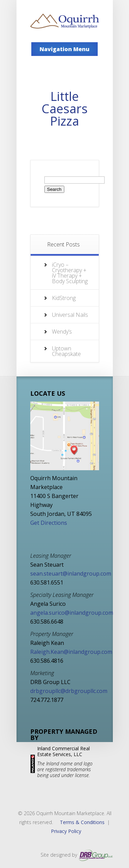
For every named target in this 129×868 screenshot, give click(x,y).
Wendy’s (62, 332)
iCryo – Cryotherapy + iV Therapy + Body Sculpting (70, 273)
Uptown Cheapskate (66, 351)
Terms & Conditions (82, 822)
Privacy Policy (66, 831)
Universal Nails (70, 315)
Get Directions (49, 523)
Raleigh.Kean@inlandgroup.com (71, 652)
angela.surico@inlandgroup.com (72, 613)
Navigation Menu (64, 49)
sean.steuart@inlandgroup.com (71, 574)
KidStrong (64, 298)
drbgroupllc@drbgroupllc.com (69, 691)
